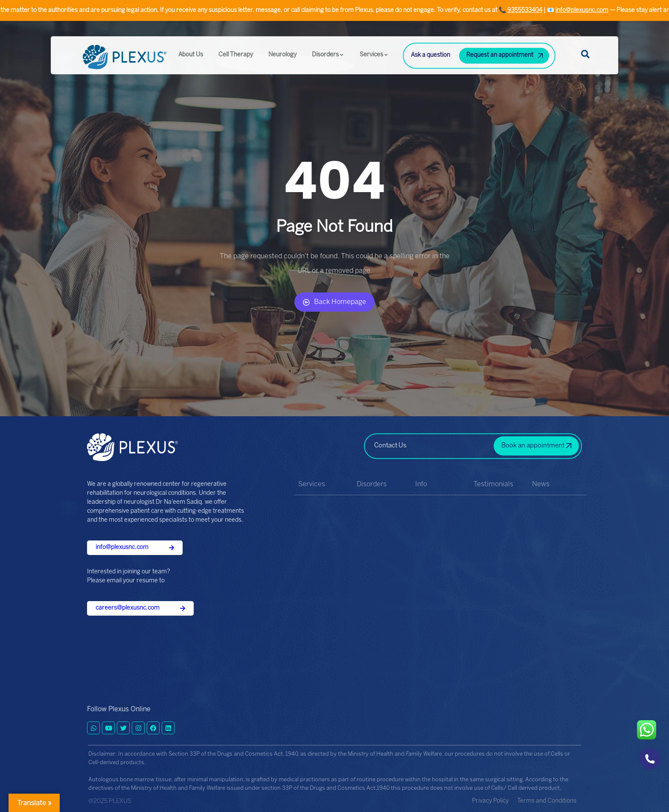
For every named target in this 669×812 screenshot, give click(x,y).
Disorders (328, 55)
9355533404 (530, 10)
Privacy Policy (490, 801)
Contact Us (390, 446)
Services (374, 55)
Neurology (282, 55)
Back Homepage (334, 302)
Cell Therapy (236, 55)
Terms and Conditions (547, 801)
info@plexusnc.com (588, 10)
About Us (191, 55)
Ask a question (430, 55)
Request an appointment (500, 55)
